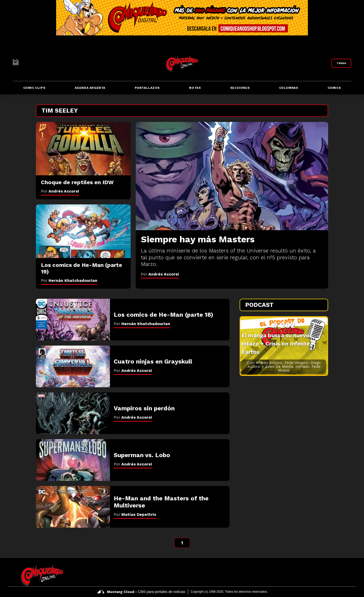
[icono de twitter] (327, 575)
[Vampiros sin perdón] (73, 413)
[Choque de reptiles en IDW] (83, 149)
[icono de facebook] (315, 575)
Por (160, 274)
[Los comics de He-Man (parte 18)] (73, 320)
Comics (334, 88)
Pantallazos (147, 88)
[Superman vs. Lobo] (73, 460)
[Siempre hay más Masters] (232, 176)
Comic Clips (34, 88)
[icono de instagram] (339, 575)
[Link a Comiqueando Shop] (341, 63)
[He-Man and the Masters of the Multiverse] (73, 507)
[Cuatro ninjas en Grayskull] (73, 366)
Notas (195, 88)
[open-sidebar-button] (16, 62)
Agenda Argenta (90, 88)
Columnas (289, 88)
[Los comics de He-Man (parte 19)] (83, 231)
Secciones (240, 88)
